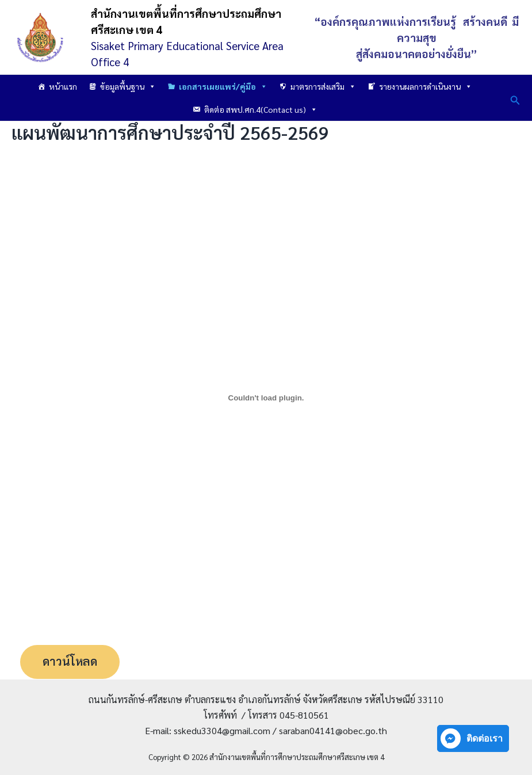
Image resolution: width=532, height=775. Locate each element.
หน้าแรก (63, 86)
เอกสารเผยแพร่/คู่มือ (223, 86)
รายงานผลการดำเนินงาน (426, 86)
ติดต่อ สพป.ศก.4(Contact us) (261, 109)
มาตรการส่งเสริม (323, 86)
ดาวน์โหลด (71, 662)
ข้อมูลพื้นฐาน (128, 86)
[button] (515, 98)
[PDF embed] (266, 398)
